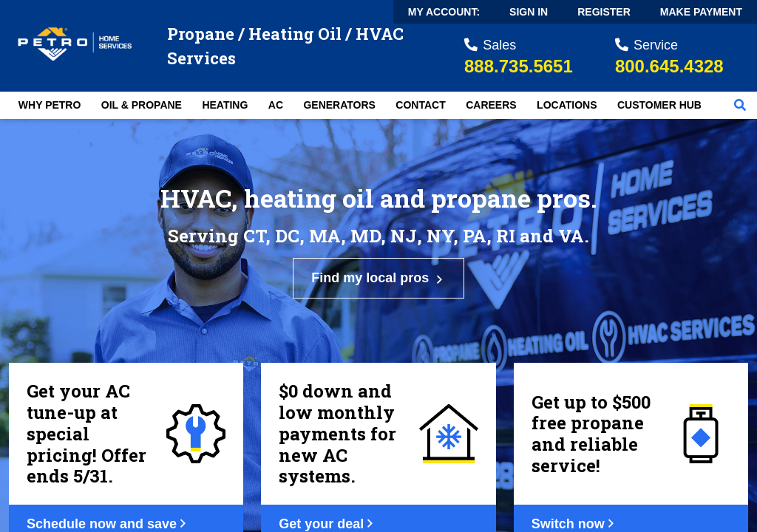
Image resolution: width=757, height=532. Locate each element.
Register (604, 12)
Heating (225, 105)
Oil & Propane (142, 105)
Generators (339, 105)
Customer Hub (659, 105)
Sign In (529, 12)
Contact (420, 105)
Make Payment (701, 12)
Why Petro (50, 105)
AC (276, 105)
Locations (567, 105)
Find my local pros (378, 278)
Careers (491, 105)
